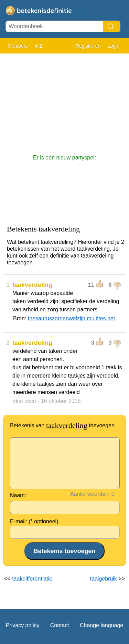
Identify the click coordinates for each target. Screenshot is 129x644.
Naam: (18, 495)
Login (114, 46)
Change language (101, 625)
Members (18, 46)
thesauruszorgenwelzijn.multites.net (71, 318)
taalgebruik (104, 579)
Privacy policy (23, 625)
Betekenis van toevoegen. (63, 425)
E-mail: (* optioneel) (34, 521)
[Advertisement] (64, 100)
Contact (60, 625)
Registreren (88, 46)
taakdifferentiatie (32, 579)
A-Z (39, 46)
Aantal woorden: (90, 494)
